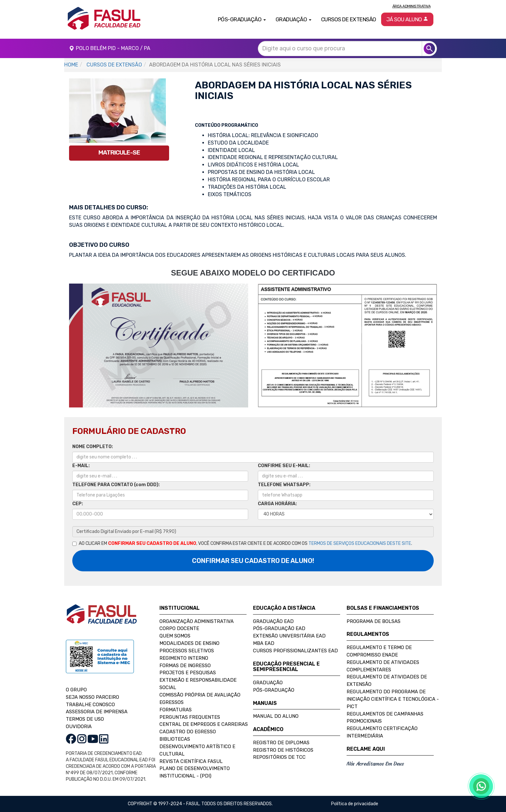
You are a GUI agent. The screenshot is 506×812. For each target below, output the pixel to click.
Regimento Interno (184, 658)
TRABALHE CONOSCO (90, 705)
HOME (71, 65)
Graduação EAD (273, 621)
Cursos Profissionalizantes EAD (295, 651)
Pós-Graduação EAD (279, 628)
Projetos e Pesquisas (188, 673)
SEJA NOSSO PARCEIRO (92, 697)
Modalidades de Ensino (189, 643)
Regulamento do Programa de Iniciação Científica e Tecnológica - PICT (393, 699)
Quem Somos (175, 636)
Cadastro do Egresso (188, 732)
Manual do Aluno (276, 716)
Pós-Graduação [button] (242, 19)
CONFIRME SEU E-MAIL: (284, 466)
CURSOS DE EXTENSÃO (114, 65)
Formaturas (176, 710)
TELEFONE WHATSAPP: (284, 485)
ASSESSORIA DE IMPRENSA (97, 712)
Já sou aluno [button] (407, 19)
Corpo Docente (179, 628)
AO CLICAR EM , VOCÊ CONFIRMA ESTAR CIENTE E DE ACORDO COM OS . (242, 543)
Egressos (172, 702)
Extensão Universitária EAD (289, 636)
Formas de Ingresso (185, 666)
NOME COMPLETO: (93, 447)
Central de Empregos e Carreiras (204, 724)
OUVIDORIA (79, 727)
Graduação (268, 683)
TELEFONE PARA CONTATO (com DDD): (116, 485)
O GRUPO (76, 690)
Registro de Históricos (283, 750)
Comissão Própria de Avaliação (200, 695)
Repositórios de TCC (279, 757)
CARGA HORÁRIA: (277, 504)
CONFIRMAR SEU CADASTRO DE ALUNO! (253, 561)
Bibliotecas (175, 739)
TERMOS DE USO (85, 719)
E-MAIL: (81, 466)
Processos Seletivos (187, 651)
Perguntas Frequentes (190, 717)
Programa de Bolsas (374, 621)
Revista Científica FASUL (191, 761)
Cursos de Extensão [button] (349, 19)
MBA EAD (264, 643)
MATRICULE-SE (119, 152)
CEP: (78, 504)
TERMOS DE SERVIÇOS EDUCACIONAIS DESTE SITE (360, 543)
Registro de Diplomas (281, 743)
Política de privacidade (355, 804)
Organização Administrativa (197, 621)
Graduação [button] (293, 19)
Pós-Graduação (274, 690)
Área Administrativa (412, 6)
